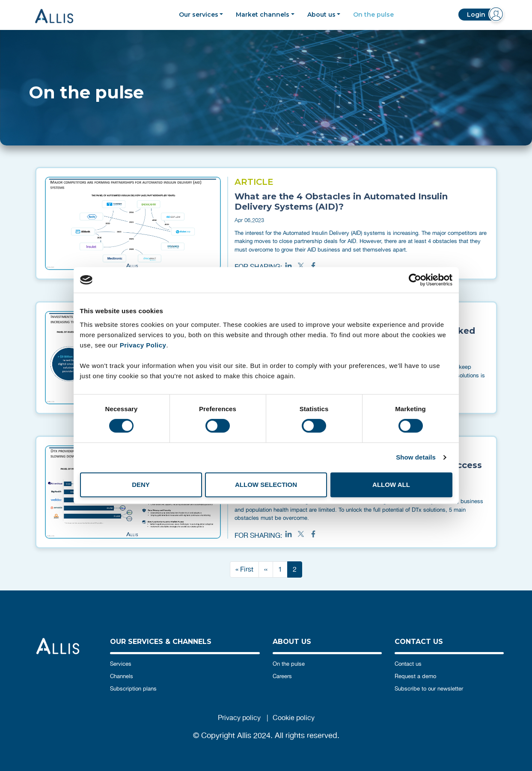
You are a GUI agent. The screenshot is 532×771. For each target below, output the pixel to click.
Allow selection (266, 485)
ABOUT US (292, 642)
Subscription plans (133, 689)
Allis (61, 16)
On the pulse (373, 15)
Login (476, 15)
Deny (141, 485)
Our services (199, 15)
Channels (122, 676)
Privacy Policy (143, 345)
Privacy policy (239, 718)
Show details (416, 457)
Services (121, 664)
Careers (282, 676)
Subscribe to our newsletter (429, 689)
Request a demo (415, 676)
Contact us (408, 664)
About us (321, 15)
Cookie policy (294, 718)
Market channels (263, 15)
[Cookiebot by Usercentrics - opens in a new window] (415, 280)
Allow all (391, 485)
